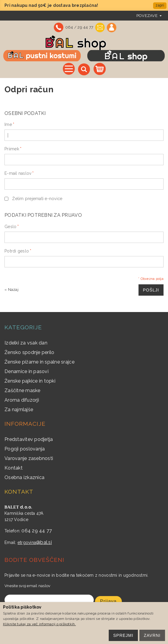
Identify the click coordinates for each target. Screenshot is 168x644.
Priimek (12, 149)
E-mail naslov (18, 173)
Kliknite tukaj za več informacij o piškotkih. (39, 624)
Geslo (10, 227)
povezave (147, 16)
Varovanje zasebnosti (29, 458)
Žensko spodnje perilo (29, 352)
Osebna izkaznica (24, 477)
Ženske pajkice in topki (30, 381)
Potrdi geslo (17, 251)
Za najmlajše (19, 410)
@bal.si (44, 542)
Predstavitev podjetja (29, 439)
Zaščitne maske (22, 390)
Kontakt (14, 468)
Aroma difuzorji (22, 400)
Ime (8, 124)
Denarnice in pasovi (27, 371)
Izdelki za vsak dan (26, 343)
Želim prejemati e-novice (37, 199)
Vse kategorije (69, 69)
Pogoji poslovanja (25, 449)
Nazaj (11, 290)
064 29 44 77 (37, 531)
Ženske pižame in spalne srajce (39, 362)
